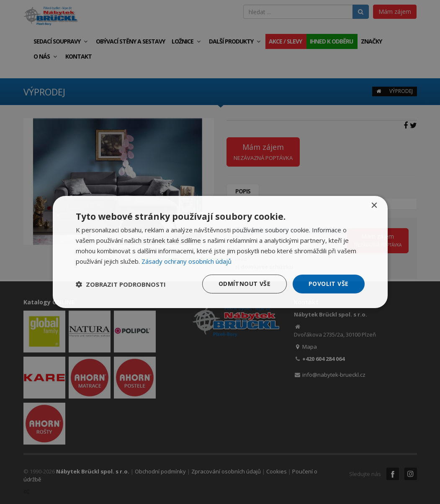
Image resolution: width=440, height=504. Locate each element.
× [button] (374, 206)
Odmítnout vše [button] (244, 284)
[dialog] (220, 252)
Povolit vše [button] (328, 284)
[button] (121, 284)
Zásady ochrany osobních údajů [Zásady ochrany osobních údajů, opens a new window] (187, 261)
